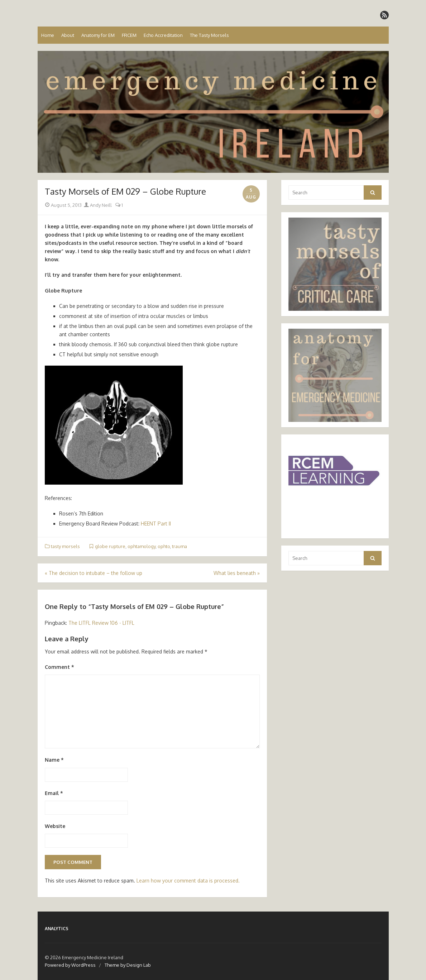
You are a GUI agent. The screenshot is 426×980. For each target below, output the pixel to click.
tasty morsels (65, 546)
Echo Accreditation (163, 35)
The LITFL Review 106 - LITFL (101, 623)
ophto (164, 546)
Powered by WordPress (70, 965)
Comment (59, 667)
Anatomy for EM (98, 35)
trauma (180, 546)
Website (55, 826)
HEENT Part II (156, 524)
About (68, 35)
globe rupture (110, 546)
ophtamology (142, 546)
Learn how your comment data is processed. (188, 881)
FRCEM (129, 35)
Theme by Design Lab (128, 965)
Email (54, 793)
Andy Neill (98, 205)
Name (54, 760)
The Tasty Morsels (209, 35)
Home (48, 35)
